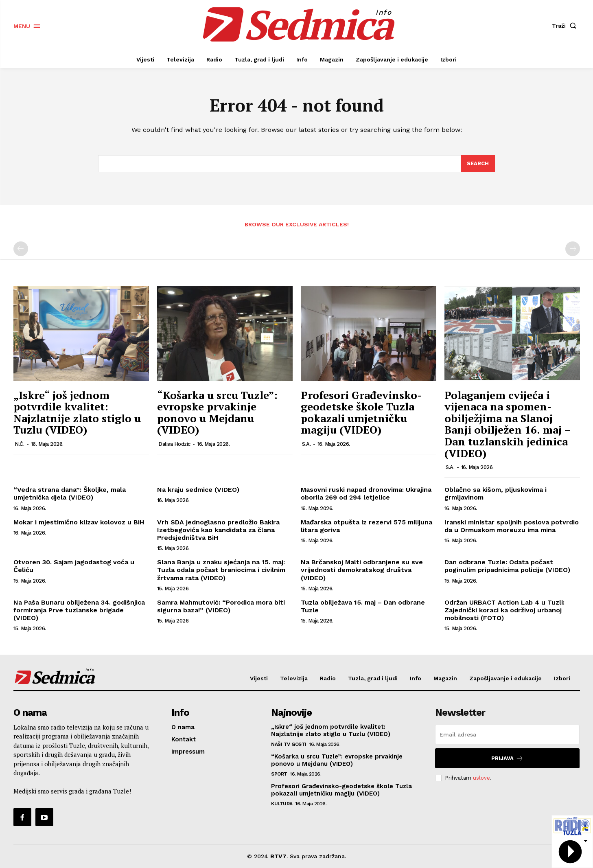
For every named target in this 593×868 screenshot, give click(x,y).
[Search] (478, 164)
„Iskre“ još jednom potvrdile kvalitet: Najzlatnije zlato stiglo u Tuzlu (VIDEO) (77, 412)
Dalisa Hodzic (174, 444)
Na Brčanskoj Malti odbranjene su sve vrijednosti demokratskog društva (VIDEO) (362, 570)
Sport (279, 774)
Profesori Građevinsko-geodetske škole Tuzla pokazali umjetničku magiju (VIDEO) (361, 412)
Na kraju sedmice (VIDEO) (198, 490)
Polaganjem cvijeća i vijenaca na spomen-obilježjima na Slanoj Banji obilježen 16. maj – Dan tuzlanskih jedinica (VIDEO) (508, 424)
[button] (566, 26)
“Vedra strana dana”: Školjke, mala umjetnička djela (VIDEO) (70, 493)
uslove (481, 778)
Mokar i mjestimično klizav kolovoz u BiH (79, 522)
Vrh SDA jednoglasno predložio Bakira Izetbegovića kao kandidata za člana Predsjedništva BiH (218, 530)
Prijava (507, 758)
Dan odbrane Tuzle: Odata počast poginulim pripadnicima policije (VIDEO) (507, 566)
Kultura (282, 804)
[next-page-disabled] (573, 249)
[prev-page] (21, 249)
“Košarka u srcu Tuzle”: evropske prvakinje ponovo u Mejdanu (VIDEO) (217, 412)
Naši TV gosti (289, 744)
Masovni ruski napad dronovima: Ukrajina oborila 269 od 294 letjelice (366, 493)
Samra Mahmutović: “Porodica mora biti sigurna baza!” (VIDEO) (221, 606)
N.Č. (19, 444)
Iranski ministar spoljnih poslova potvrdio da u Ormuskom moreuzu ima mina (512, 526)
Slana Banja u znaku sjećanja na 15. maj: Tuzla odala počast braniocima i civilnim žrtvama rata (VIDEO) (221, 570)
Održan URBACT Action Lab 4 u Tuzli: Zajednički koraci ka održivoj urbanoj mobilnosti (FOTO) (504, 610)
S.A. (306, 444)
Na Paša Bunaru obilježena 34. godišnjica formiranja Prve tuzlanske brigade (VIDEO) (79, 610)
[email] (507, 734)
